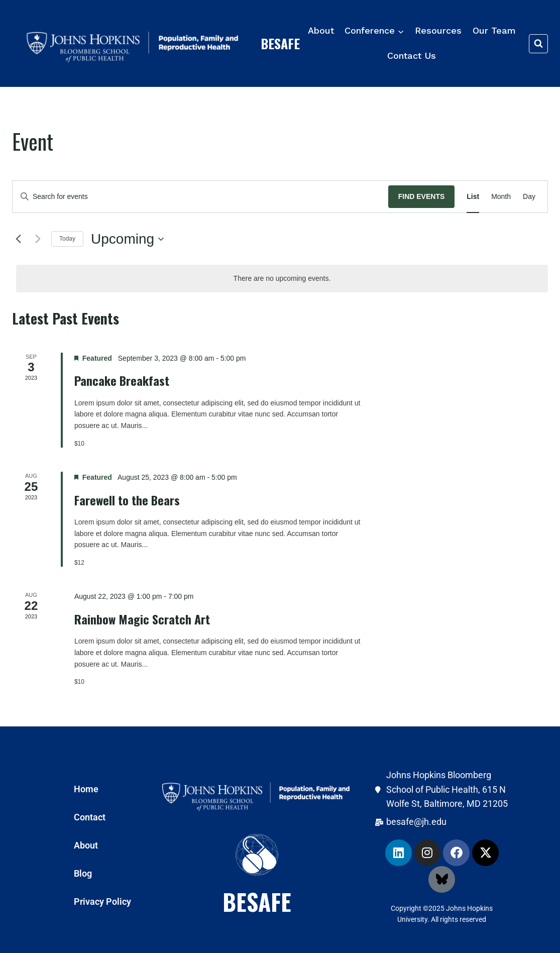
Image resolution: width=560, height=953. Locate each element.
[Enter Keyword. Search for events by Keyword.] (200, 197)
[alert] (282, 279)
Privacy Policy (102, 902)
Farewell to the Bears (127, 500)
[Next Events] (38, 239)
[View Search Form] (538, 44)
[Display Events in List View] (473, 197)
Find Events (422, 196)
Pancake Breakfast (122, 380)
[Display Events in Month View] (501, 197)
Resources (438, 30)
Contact (90, 817)
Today (67, 239)
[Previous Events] (18, 239)
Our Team (494, 30)
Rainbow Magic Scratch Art (142, 619)
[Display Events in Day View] (529, 197)
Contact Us (412, 56)
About (321, 30)
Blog (83, 873)
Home (86, 789)
